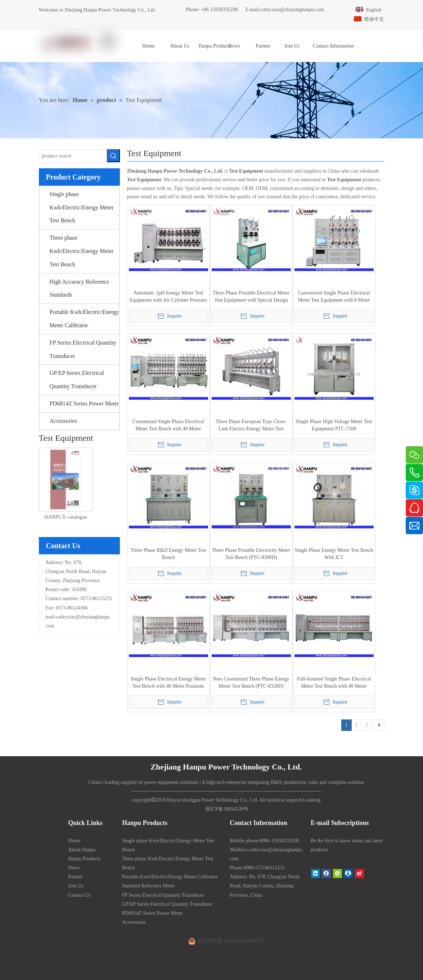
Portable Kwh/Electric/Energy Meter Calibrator (84, 319)
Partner (75, 877)
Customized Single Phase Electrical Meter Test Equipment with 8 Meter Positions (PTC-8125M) (334, 297)
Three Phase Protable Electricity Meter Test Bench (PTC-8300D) (251, 554)
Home (74, 841)
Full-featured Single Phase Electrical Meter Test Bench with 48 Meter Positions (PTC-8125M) (334, 683)
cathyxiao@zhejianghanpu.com (292, 10)
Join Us (76, 886)
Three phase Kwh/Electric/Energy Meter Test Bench (82, 251)
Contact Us (79, 895)
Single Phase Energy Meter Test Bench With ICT (334, 554)
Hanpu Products (84, 859)
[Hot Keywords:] (113, 156)
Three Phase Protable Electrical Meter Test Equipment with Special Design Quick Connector (251, 297)
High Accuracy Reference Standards (79, 288)
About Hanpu (82, 850)
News (74, 868)
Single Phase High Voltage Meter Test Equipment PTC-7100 (334, 425)
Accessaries (134, 922)
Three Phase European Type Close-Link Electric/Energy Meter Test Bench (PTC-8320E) (251, 426)
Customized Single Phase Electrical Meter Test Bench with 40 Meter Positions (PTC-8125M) (168, 426)
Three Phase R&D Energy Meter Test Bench (168, 554)
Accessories (63, 421)
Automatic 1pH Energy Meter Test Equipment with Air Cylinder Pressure (168, 296)
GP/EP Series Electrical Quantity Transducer (77, 380)
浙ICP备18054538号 (227, 809)
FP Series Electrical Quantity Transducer (83, 349)
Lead (308, 800)
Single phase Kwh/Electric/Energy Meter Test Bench (82, 207)
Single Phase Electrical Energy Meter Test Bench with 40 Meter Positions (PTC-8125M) (168, 683)
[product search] (73, 156)
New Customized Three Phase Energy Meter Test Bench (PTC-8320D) (251, 682)
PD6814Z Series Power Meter (84, 403)
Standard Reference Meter (148, 886)
